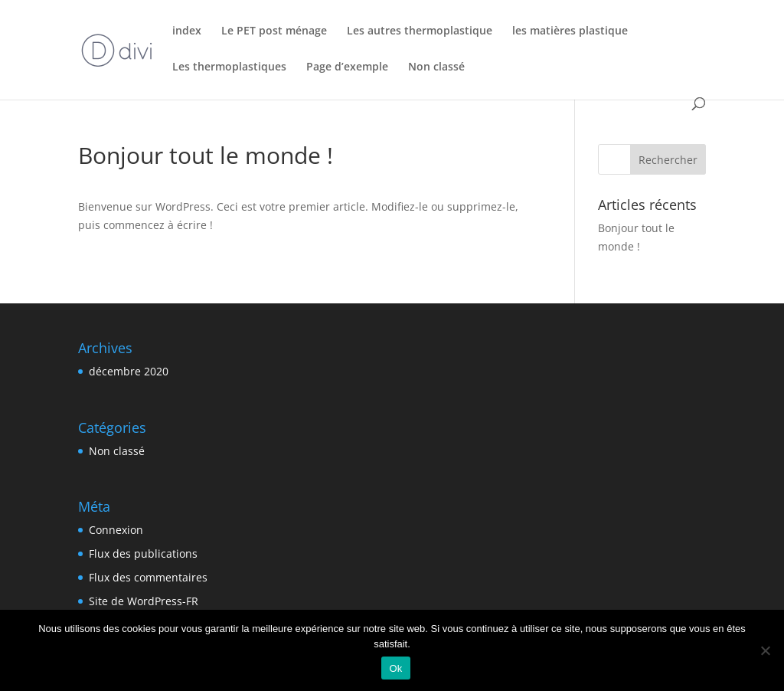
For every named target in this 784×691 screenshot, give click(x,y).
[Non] (765, 650)
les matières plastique (570, 31)
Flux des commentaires (148, 577)
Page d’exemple (347, 67)
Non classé (436, 67)
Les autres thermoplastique (420, 31)
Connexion (116, 530)
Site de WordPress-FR (144, 601)
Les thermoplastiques (229, 67)
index (187, 31)
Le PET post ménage (274, 31)
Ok (395, 668)
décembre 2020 (129, 371)
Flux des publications (143, 553)
